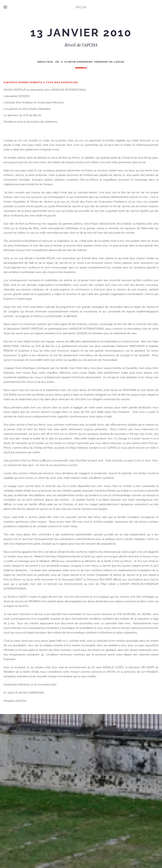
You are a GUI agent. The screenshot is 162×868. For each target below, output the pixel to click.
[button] (5, 7)
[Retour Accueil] (81, 7)
